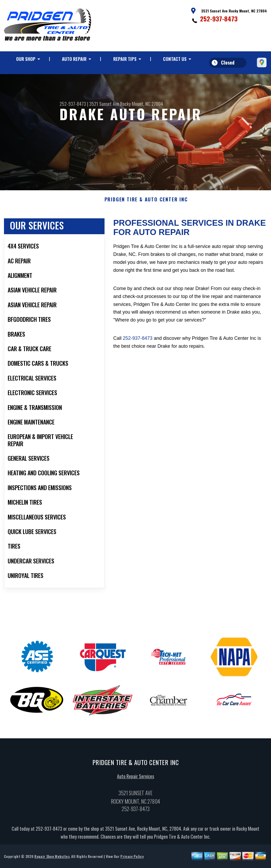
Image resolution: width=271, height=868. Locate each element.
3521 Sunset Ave (104, 104)
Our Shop (26, 59)
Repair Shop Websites (52, 859)
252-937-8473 (219, 19)
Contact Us (175, 59)
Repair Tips (125, 59)
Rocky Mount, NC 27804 (142, 104)
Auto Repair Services (135, 779)
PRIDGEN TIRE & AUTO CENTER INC (146, 202)
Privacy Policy (132, 859)
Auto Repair (74, 59)
